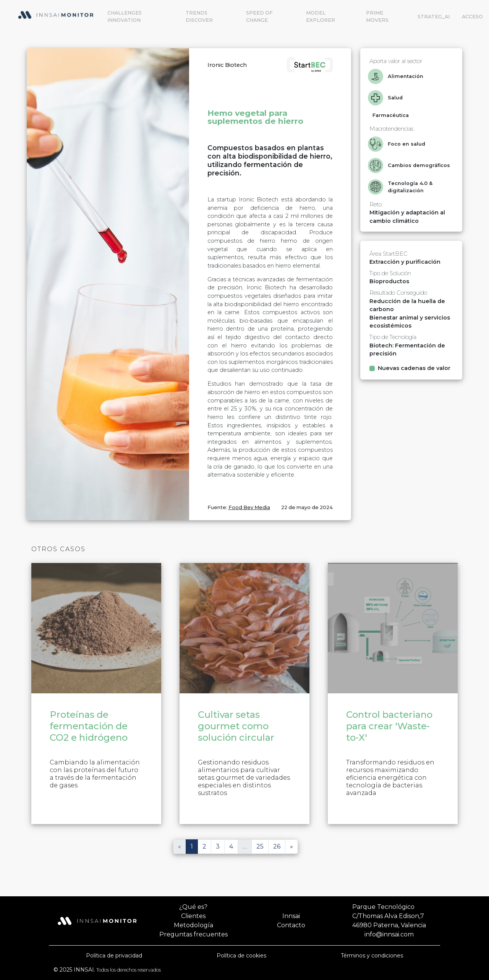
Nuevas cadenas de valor (414, 368)
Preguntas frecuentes (193, 934)
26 (277, 846)
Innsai (291, 916)
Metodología (193, 925)
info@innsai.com (389, 934)
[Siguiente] (291, 847)
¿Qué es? (193, 907)
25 (260, 846)
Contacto (291, 925)
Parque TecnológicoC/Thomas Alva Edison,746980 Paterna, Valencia (389, 916)
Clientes (193, 916)
